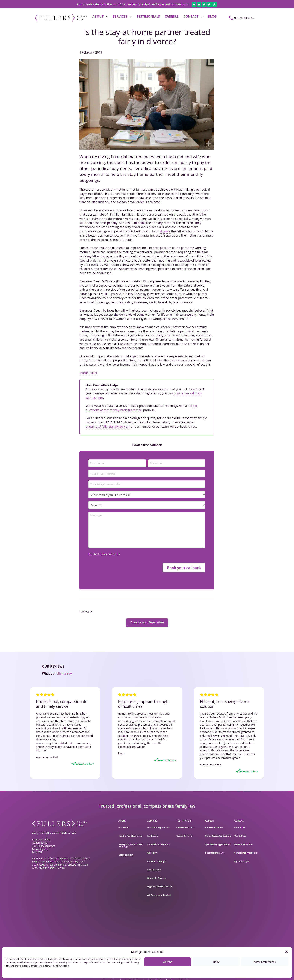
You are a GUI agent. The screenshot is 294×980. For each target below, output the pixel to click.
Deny (216, 962)
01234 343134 (244, 18)
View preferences (265, 962)
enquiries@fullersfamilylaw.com (108, 426)
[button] (286, 952)
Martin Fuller (88, 373)
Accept (167, 962)
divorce (165, 231)
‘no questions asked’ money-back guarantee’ (141, 408)
